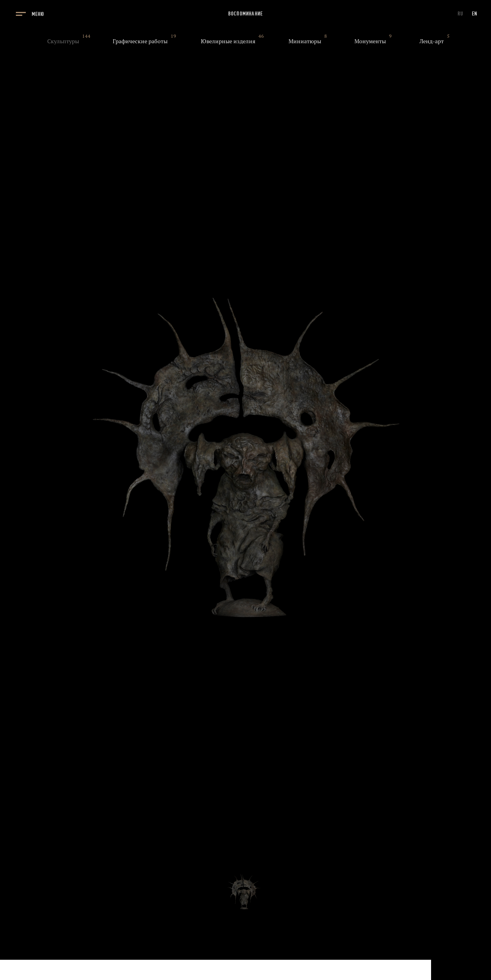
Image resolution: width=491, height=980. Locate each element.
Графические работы (140, 41)
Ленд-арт (432, 41)
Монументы (370, 41)
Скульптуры (63, 41)
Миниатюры (305, 41)
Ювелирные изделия (228, 41)
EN (475, 14)
